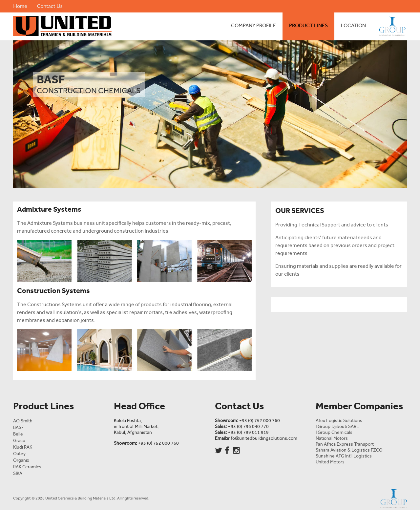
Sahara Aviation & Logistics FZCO (349, 450)
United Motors (330, 462)
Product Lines (308, 25)
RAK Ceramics (27, 467)
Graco (19, 441)
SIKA (18, 473)
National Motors (332, 438)
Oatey (19, 454)
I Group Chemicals (334, 432)
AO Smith (23, 421)
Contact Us (50, 6)
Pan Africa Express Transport (345, 444)
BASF (18, 427)
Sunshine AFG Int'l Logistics (344, 456)
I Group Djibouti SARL (337, 426)
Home (20, 6)
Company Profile (253, 25)
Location (353, 25)
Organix (21, 460)
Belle (18, 434)
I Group (390, 26)
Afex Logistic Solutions (339, 421)
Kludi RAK (23, 447)
